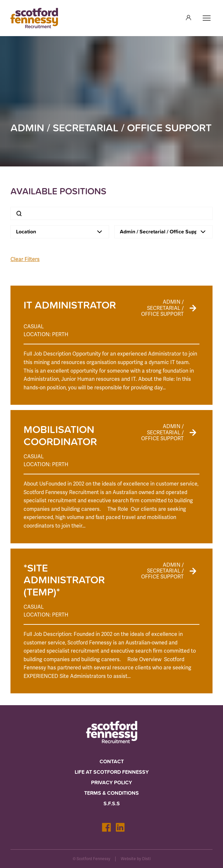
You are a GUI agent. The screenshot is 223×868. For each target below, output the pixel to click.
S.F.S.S (112, 803)
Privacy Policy (111, 782)
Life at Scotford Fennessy (112, 772)
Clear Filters (25, 259)
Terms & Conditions (111, 793)
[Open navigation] (207, 18)
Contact (112, 761)
